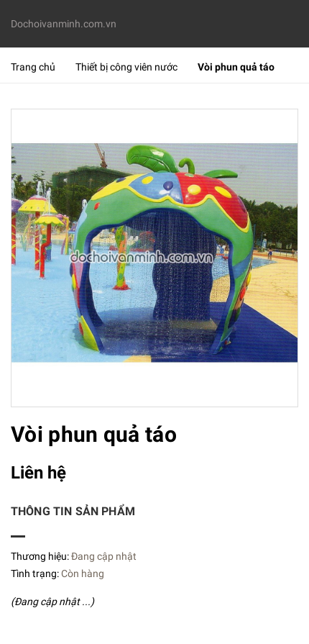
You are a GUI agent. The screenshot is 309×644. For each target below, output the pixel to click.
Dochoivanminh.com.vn (64, 24)
